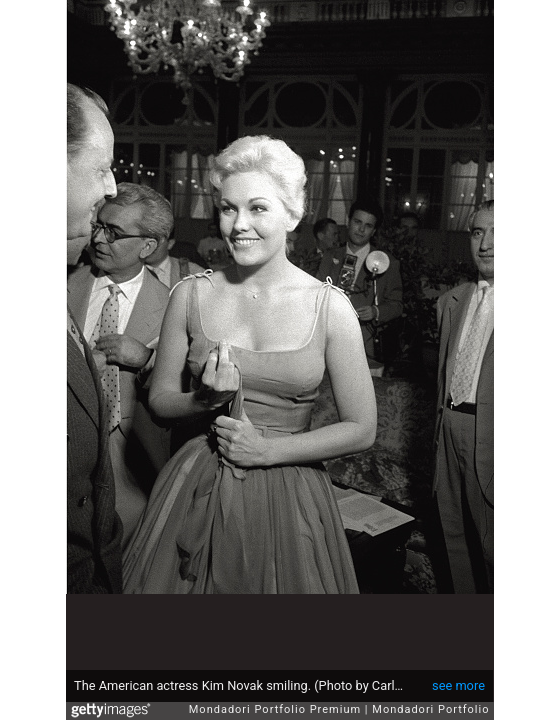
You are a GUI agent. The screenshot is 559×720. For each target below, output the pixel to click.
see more (458, 685)
